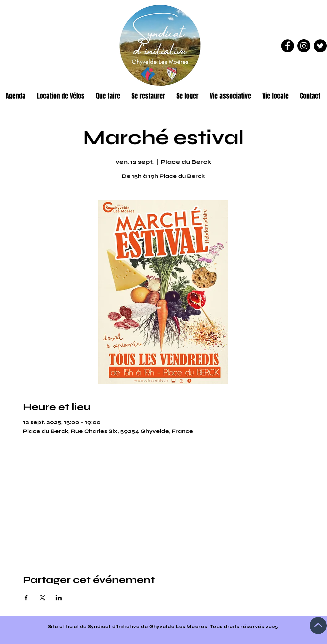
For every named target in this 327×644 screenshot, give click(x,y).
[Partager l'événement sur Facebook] (26, 598)
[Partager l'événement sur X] (42, 598)
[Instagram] (304, 46)
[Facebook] (288, 46)
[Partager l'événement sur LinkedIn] (59, 598)
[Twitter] (320, 46)
